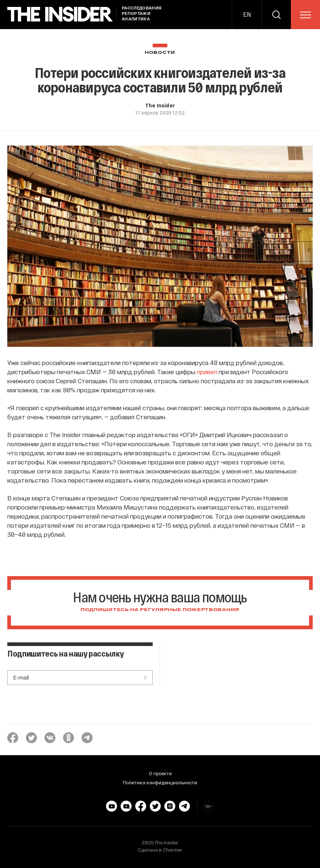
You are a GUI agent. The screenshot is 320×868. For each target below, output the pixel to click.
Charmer (173, 850)
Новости (160, 53)
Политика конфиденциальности (160, 782)
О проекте (160, 773)
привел (207, 372)
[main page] (60, 14)
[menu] (305, 15)
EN (247, 14)
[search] (276, 15)
